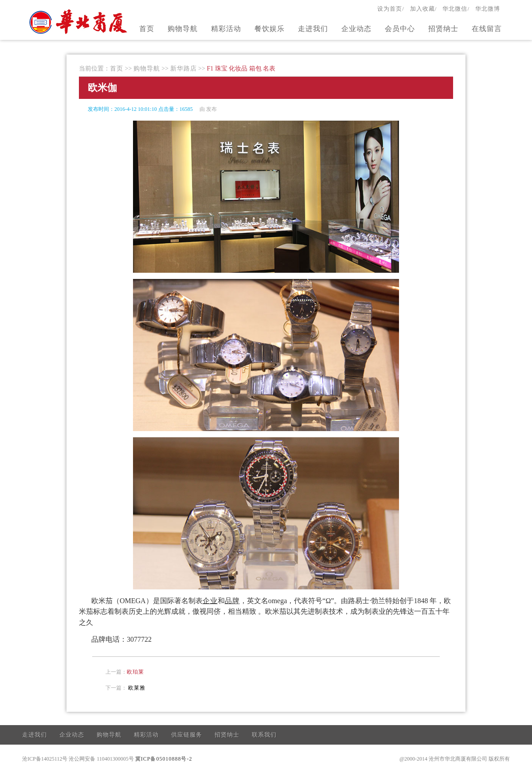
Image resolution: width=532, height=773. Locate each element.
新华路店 (184, 69)
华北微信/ (456, 9)
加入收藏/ (424, 9)
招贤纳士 (443, 29)
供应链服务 (187, 735)
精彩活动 (226, 29)
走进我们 (313, 29)
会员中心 (400, 29)
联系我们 (264, 735)
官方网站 (79, 21)
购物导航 (183, 29)
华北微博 (488, 9)
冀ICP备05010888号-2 (164, 759)
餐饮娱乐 (270, 29)
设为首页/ (391, 9)
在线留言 (487, 29)
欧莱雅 (137, 688)
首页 (147, 29)
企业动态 (356, 29)
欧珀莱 (135, 672)
